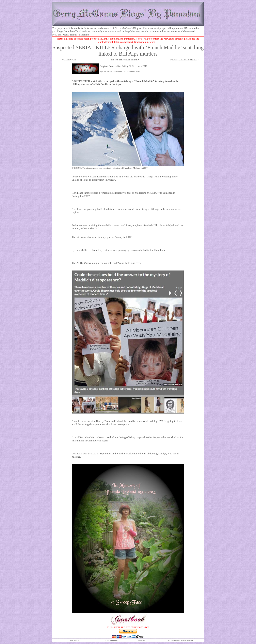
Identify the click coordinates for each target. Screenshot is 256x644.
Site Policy (75, 640)
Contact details (112, 640)
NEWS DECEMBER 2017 (185, 60)
